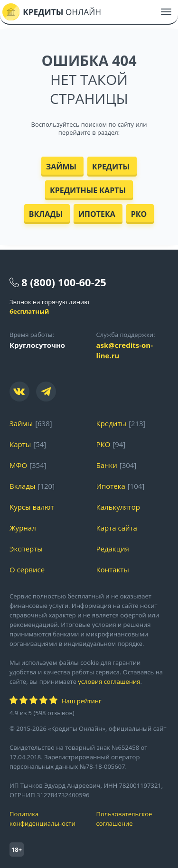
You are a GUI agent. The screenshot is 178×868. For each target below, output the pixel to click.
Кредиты (111, 167)
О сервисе (27, 569)
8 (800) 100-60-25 (64, 282)
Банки (107, 465)
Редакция (113, 549)
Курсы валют (32, 507)
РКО (139, 214)
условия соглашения (109, 681)
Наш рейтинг (81, 701)
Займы (61, 167)
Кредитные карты (88, 190)
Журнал (23, 528)
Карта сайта (117, 528)
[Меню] (166, 12)
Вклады (46, 214)
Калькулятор (118, 507)
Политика (46, 819)
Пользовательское (133, 819)
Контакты (113, 569)
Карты (20, 444)
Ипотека (97, 214)
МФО (18, 465)
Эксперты (26, 549)
